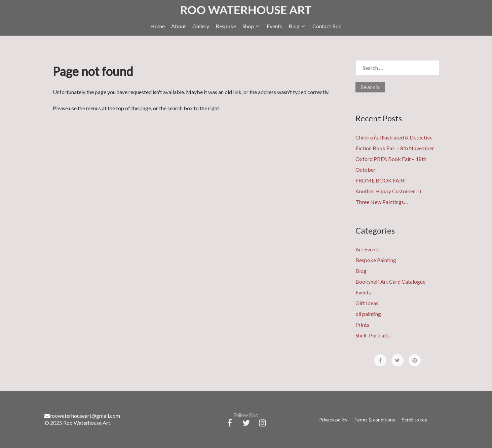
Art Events (368, 249)
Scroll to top (415, 420)
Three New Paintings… (382, 202)
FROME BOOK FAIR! (381, 180)
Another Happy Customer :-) (388, 191)
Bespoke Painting (376, 260)
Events (363, 292)
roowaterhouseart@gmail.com (82, 416)
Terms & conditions (375, 420)
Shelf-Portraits (373, 335)
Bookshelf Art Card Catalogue (390, 281)
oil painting (368, 314)
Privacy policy (333, 420)
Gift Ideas (367, 303)
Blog (361, 271)
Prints (362, 324)
